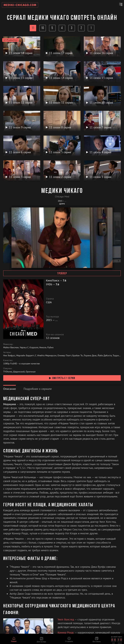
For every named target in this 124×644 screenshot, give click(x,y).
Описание (10, 389)
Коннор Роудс (66, 633)
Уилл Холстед (66, 619)
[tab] (10, 389)
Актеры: (7, 352)
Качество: (8, 360)
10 (43, 28)
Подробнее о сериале (38, 389)
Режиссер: (8, 344)
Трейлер (62, 274)
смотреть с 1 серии (62, 378)
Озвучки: (8, 368)
